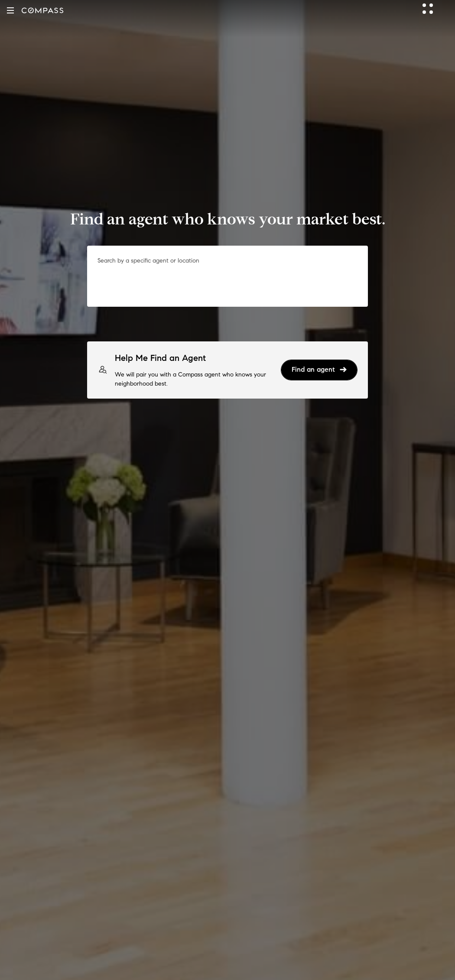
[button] (10, 10)
